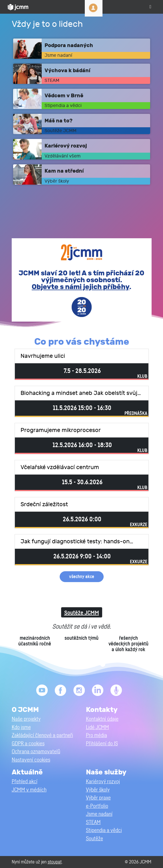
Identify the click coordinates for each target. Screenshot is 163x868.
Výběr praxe (98, 798)
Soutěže (94, 839)
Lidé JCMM (97, 727)
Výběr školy (98, 790)
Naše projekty (26, 719)
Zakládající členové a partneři (42, 735)
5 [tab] (94, 664)
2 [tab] (69, 664)
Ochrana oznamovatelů (36, 752)
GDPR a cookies (28, 744)
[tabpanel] (81, 637)
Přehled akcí (25, 782)
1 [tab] (60, 664)
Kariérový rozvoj (103, 782)
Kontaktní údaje (102, 719)
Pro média (96, 735)
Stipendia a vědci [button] (104, 830)
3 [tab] (77, 664)
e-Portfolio (97, 806)
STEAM (93, 822)
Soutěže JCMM (82, 613)
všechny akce (82, 577)
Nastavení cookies (31, 760)
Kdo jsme (21, 727)
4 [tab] (86, 664)
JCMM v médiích (29, 790)
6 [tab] (103, 664)
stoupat (55, 862)
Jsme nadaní (99, 814)
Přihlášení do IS (102, 744)
